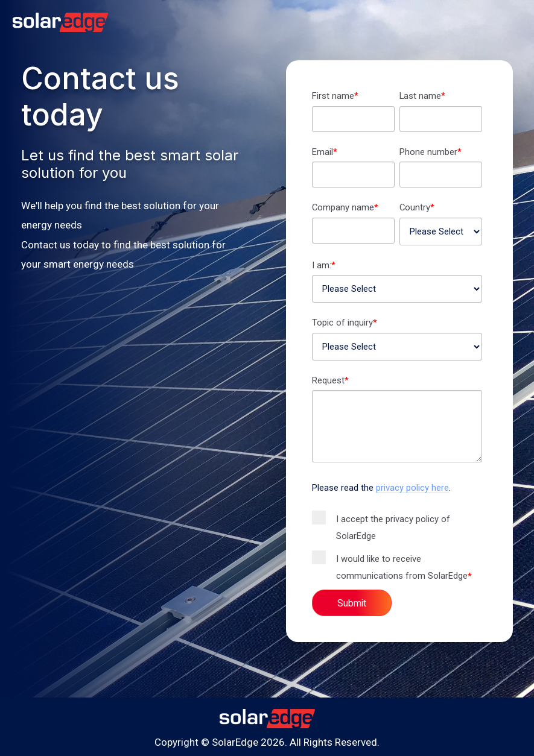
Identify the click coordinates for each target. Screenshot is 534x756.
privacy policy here (412, 488)
